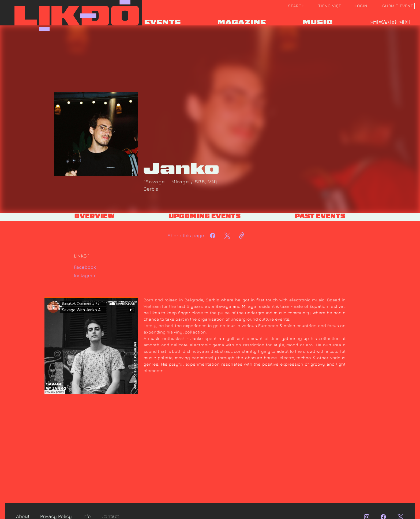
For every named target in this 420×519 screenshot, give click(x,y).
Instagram (85, 275)
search (391, 23)
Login (361, 6)
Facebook (85, 267)
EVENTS (163, 23)
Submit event (398, 6)
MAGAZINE (242, 23)
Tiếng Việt (330, 6)
